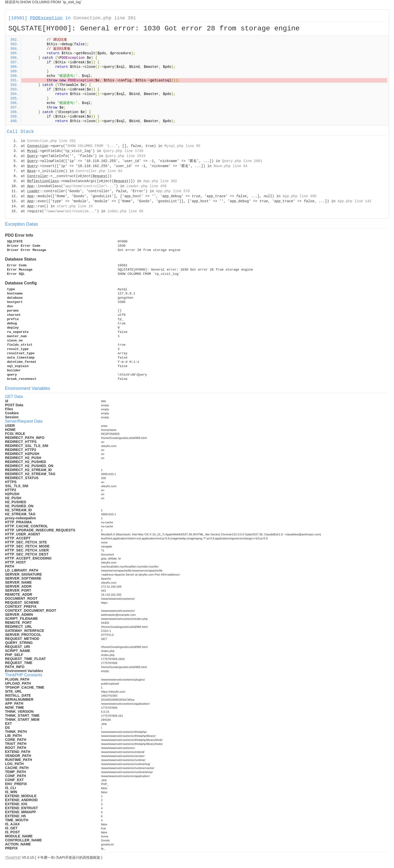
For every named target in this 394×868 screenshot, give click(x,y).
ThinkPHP (13, 857)
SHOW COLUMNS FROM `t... (92, 146)
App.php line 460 (300, 196)
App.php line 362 (160, 181)
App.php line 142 (354, 201)
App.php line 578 (173, 191)
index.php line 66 (125, 211)
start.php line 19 (75, 206)
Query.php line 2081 (242, 161)
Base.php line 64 (230, 166)
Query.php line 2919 (125, 156)
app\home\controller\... (89, 186)
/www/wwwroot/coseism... (70, 211)
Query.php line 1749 (123, 151)
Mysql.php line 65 (182, 146)
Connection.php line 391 (105, 18)
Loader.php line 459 (146, 186)
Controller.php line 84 (99, 171)
